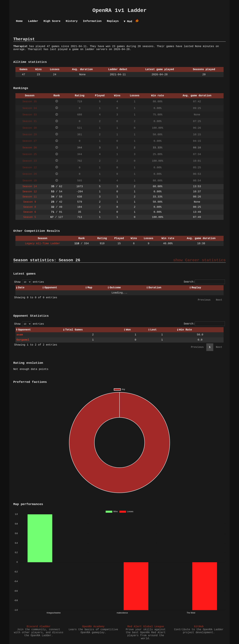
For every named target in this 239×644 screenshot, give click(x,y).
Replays (113, 21)
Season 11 (30, 197)
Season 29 (30, 135)
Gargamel (23, 340)
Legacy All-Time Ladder (42, 244)
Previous (204, 300)
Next (219, 300)
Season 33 (30, 115)
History (72, 21)
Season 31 (30, 121)
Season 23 (30, 161)
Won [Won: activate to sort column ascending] (128, 330)
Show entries (29, 282)
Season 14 (30, 187)
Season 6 (30, 212)
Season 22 (30, 168)
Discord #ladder (39, 627)
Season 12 (30, 192)
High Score (52, 21)
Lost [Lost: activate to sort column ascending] (153, 330)
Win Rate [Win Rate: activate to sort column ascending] (185, 330)
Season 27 (30, 141)
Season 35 (30, 102)
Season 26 (30, 148)
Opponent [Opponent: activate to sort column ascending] (51, 288)
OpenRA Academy (93, 627)
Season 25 (30, 154)
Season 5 (30, 217)
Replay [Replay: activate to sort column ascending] (196, 288)
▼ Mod (128, 21)
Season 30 (30, 128)
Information (92, 21)
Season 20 (30, 174)
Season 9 (30, 202)
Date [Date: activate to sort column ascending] (21, 288)
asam (20, 335)
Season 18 (30, 181)
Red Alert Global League (146, 627)
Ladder (33, 21)
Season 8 (30, 207)
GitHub (199, 627)
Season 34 (30, 108)
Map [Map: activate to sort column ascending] (90, 288)
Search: (204, 282)
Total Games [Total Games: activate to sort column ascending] (74, 330)
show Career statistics (199, 260)
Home (19, 21)
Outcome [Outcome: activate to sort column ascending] (115, 288)
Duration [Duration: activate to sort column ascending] (155, 288)
